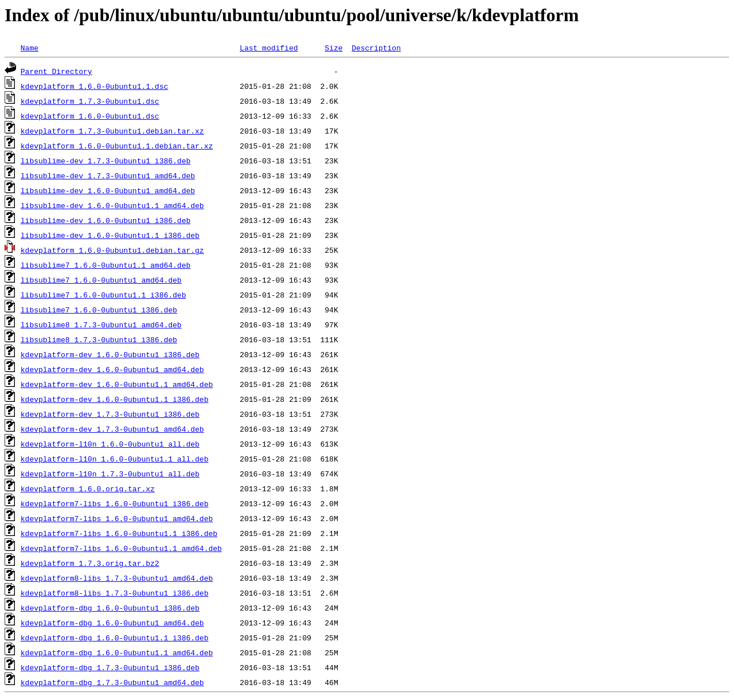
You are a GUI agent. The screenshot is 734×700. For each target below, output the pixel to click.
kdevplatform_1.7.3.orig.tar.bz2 (90, 563)
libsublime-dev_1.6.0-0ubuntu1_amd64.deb (108, 190)
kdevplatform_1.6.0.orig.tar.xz (88, 488)
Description (376, 48)
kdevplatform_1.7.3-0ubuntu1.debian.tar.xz (112, 131)
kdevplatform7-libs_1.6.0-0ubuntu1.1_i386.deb (119, 533)
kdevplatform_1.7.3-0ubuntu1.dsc (90, 101)
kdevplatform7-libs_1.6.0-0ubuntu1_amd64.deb (117, 518)
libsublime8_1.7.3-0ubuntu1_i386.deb (99, 339)
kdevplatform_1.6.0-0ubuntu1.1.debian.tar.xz (117, 146)
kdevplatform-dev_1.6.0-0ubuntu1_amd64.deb (112, 369)
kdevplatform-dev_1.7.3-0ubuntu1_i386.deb (110, 414)
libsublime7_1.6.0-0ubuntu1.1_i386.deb (104, 295)
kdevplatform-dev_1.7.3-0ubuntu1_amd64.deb (112, 429)
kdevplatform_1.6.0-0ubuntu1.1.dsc (94, 86)
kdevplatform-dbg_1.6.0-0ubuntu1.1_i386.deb (115, 638)
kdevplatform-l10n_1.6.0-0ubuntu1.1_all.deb (115, 459)
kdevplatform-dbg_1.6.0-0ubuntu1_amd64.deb (112, 623)
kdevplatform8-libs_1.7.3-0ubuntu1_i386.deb (115, 593)
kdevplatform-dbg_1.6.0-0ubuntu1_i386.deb (110, 608)
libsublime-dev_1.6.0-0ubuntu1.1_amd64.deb (112, 205)
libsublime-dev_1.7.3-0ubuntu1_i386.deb (106, 161)
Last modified (269, 48)
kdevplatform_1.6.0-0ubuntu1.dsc (90, 116)
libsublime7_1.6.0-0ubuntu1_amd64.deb (101, 280)
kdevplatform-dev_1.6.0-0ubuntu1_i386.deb (110, 354)
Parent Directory (56, 71)
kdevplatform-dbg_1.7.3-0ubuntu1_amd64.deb (112, 682)
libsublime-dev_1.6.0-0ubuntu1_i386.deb (106, 220)
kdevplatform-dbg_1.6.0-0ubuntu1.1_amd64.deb (117, 652)
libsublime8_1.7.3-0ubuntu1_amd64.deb (101, 324)
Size (333, 48)
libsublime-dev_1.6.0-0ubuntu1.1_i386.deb (110, 235)
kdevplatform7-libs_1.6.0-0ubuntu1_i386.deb (115, 503)
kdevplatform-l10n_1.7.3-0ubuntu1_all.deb (110, 474)
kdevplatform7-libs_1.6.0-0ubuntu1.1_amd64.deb (121, 548)
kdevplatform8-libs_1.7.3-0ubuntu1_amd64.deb (117, 578)
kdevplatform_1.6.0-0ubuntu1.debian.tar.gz (112, 250)
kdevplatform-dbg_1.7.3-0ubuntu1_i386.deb (110, 667)
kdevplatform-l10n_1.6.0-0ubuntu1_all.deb (110, 444)
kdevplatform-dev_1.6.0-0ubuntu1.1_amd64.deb (117, 384)
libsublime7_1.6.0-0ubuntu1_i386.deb (99, 310)
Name (30, 48)
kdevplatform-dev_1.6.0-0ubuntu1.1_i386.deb (115, 399)
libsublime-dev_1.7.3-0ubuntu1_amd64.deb (108, 175)
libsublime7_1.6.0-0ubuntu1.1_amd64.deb (106, 265)
